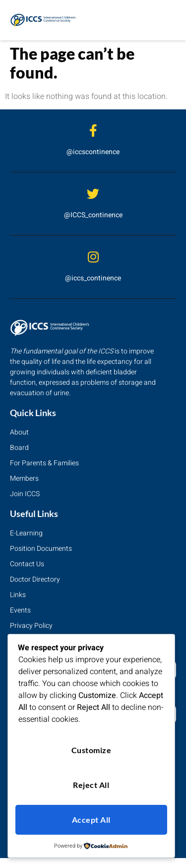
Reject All (91, 785)
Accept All (91, 820)
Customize (92, 750)
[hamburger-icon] (165, 20)
